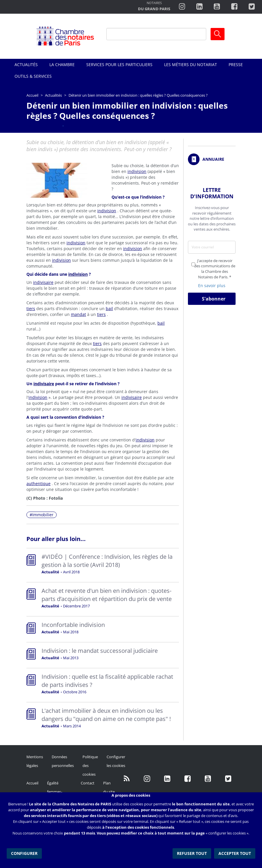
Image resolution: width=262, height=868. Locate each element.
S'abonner (214, 299)
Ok (218, 34)
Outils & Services (33, 76)
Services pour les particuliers (119, 64)
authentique (38, 484)
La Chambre (62, 64)
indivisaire (43, 282)
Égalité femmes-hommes (55, 792)
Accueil (32, 95)
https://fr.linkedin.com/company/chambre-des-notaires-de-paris (199, 7)
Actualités (26, 64)
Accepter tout (235, 853)
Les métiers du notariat (191, 64)
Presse (236, 64)
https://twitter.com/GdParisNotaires (228, 779)
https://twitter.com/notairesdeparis (252, 7)
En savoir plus (212, 285)
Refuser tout (192, 853)
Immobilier (43, 515)
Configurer (24, 853)
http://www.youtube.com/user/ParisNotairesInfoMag (217, 7)
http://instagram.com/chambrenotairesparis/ (182, 7)
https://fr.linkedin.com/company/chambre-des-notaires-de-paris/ (167, 779)
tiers (31, 309)
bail (109, 309)
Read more (103, 565)
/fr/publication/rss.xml (127, 779)
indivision (137, 171)
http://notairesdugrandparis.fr (154, 7)
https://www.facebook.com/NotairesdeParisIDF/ (188, 779)
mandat (78, 314)
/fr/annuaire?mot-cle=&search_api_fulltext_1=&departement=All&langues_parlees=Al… (212, 159)
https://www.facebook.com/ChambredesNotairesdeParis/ (234, 7)
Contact (88, 783)
